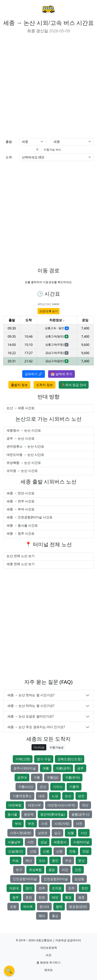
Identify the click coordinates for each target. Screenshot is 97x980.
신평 (46, 851)
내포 (42, 796)
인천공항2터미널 (56, 879)
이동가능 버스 (52, 149)
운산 (81, 860)
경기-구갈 (44, 759)
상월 (71, 833)
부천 (31, 824)
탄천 (42, 897)
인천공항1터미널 (25, 879)
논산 (68, 796)
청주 (16, 897)
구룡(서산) (26, 787)
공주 (80, 768)
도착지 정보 (45, 385)
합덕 (59, 907)
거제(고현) (23, 759)
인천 (78, 870)
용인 (55, 860)
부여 (18, 824)
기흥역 (74, 787)
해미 (42, 916)
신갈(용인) (16, 851)
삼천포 (43, 833)
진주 (71, 888)
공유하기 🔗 (34, 374)
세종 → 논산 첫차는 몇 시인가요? (31, 695)
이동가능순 (57, 747)
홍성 (55, 916)
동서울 (12, 814)
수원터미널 (81, 842)
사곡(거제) (62, 824)
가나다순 (39, 747)
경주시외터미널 (25, 768)
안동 (72, 851)
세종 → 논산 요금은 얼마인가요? (31, 716)
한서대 (44, 907)
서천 (31, 842)
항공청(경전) (78, 907)
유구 (19, 870)
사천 (79, 824)
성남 (44, 842)
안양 (86, 851)
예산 (29, 860)
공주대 (22, 777)
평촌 (81, 897)
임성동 (79, 879)
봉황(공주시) (80, 814)
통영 (68, 897)
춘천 (29, 897)
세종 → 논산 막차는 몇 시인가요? (31, 706)
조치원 (57, 888)
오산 (42, 860)
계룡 (46, 768)
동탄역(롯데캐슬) (52, 814)
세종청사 (60, 842)
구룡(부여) (72, 777)
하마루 (28, 907)
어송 (16, 860)
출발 (9, 142)
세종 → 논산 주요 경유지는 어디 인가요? (36, 727)
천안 (85, 888)
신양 (33, 851)
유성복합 (35, 870)
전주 (42, 888)
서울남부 (14, 842)
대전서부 (35, 805)
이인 (65, 870)
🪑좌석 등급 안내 (74, 385)
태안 (55, 897)
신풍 (59, 851)
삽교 (57, 833)
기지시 (58, 787)
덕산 (85, 805)
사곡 (44, 824)
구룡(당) (52, 777)
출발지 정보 (19, 385)
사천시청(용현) (21, 833)
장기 (29, 888)
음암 (52, 870)
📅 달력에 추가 (61, 374)
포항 (13, 907)
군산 (43, 787)
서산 (84, 833)
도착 (9, 157)
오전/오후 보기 (49, 311)
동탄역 (29, 814)
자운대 (14, 888)
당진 (81, 796)
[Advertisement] (48, 86)
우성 (68, 860)
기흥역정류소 (22, 796)
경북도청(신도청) (70, 759)
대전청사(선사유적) (61, 805)
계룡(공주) (63, 768)
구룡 (37, 777)
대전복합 (15, 805)
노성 (55, 796)
